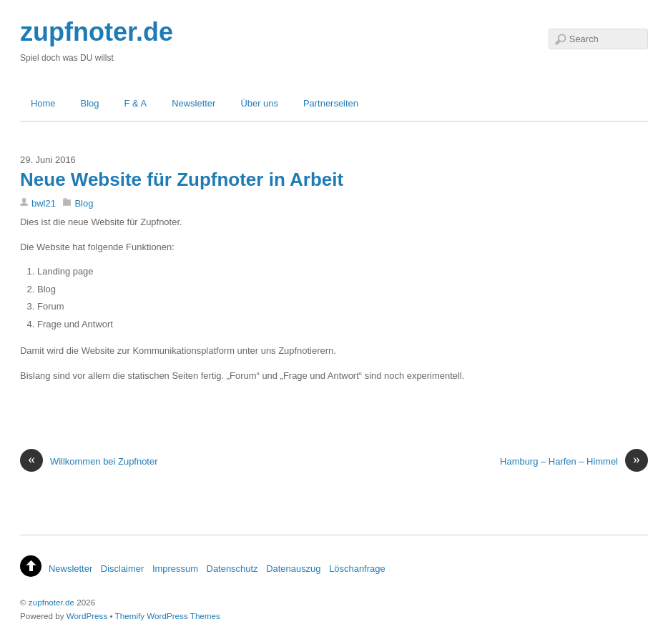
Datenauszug (293, 569)
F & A (136, 103)
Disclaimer (122, 569)
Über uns (259, 103)
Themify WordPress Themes (168, 616)
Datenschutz (232, 569)
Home (43, 103)
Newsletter (193, 103)
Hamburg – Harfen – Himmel (574, 461)
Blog (90, 103)
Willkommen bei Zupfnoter (89, 461)
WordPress (87, 616)
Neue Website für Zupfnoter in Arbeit (182, 179)
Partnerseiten (331, 103)
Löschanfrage (357, 569)
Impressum (175, 569)
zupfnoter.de (51, 602)
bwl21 (44, 203)
